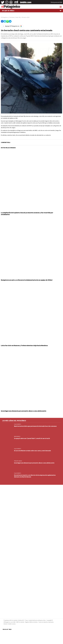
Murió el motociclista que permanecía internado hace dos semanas (35, 426)
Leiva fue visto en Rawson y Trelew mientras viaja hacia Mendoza (24, 345)
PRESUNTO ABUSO (18, 461)
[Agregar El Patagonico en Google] (12, 26)
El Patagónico (5, 17)
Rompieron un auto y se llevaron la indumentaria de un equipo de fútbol (27, 280)
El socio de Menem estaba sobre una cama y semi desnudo (33, 451)
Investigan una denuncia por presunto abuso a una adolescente (24, 411)
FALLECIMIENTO (18, 424)
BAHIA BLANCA (17, 436)
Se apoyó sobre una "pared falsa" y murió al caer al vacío (32, 438)
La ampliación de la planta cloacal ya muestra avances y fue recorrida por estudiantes (27, 214)
